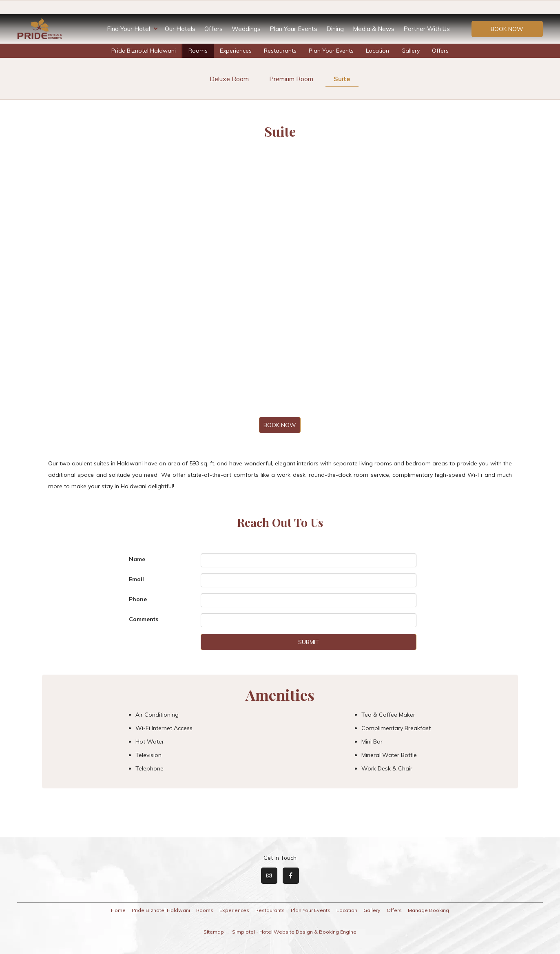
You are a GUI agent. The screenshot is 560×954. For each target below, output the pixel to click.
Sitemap (214, 932)
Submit (309, 642)
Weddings (246, 29)
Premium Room (291, 79)
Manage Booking (428, 910)
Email (136, 579)
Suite (342, 79)
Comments (144, 619)
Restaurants (280, 51)
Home (118, 910)
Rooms (198, 51)
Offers (214, 29)
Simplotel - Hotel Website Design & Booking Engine (294, 932)
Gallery (411, 51)
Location (377, 51)
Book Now (507, 29)
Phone (138, 599)
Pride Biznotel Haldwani (144, 51)
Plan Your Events (293, 29)
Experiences (236, 51)
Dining (335, 29)
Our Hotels (180, 29)
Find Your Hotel (132, 29)
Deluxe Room (229, 79)
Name (137, 559)
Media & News (374, 29)
